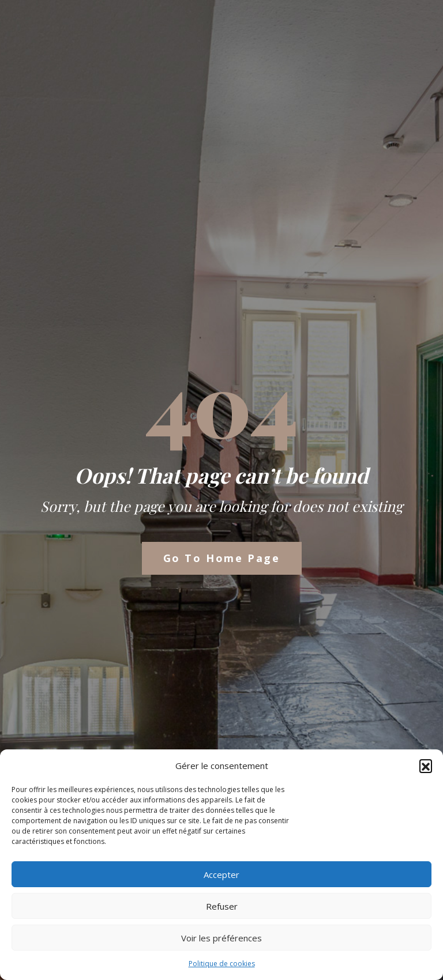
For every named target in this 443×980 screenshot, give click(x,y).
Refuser (222, 906)
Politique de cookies (222, 964)
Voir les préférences (221, 938)
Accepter (221, 875)
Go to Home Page (222, 558)
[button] (426, 766)
